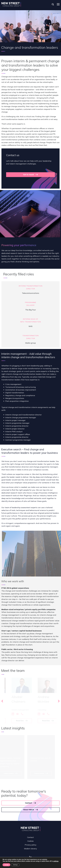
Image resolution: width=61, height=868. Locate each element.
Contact (29, 803)
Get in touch (29, 175)
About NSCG (29, 810)
